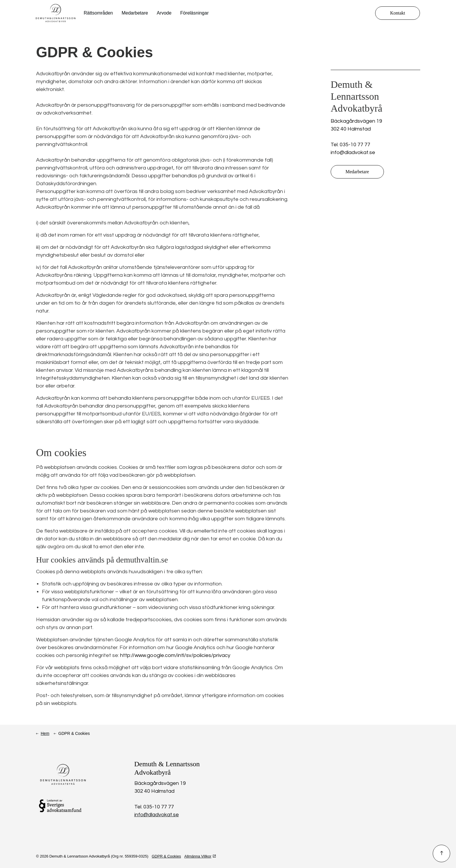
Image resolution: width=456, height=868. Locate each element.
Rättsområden (98, 13)
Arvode (164, 13)
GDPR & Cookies (166, 856)
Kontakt (398, 13)
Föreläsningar (195, 13)
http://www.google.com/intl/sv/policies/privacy (175, 655)
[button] (441, 853)
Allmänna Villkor (200, 856)
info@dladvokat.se (353, 152)
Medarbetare (135, 13)
